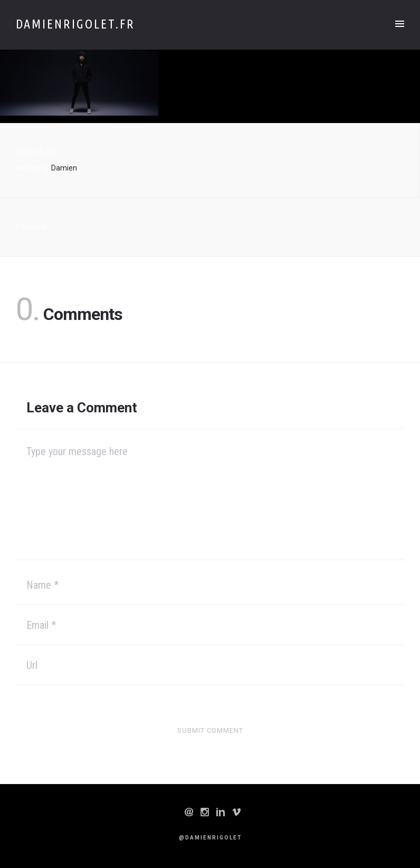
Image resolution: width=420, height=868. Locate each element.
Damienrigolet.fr (75, 24)
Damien (64, 168)
